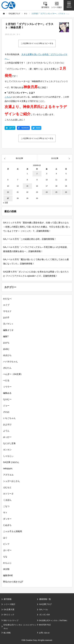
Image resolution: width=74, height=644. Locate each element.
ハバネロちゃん (10, 362)
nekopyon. (8, 468)
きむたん (7, 368)
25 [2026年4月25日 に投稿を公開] (56, 192)
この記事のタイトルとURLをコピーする (37, 43)
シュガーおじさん (11, 481)
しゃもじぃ (8, 456)
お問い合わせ (44, 633)
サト (18, 34)
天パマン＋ (8, 324)
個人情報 (7, 633)
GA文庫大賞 (9, 609)
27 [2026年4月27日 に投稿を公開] (8, 198)
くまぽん (7, 500)
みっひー (7, 437)
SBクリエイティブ (11, 620)
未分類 (6, 569)
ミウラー (7, 387)
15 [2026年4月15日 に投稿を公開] (27, 186)
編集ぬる (7, 393)
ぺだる (6, 380)
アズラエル (8, 475)
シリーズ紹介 (10, 604)
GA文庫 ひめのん (11, 462)
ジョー (6, 406)
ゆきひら (7, 355)
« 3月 (6, 203)
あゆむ (6, 349)
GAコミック (9, 615)
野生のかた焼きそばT (13, 582)
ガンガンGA (45, 615)
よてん (6, 431)
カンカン (7, 450)
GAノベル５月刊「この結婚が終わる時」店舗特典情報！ (30, 239)
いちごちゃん (9, 418)
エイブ (6, 305)
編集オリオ (8, 330)
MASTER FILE (45, 625)
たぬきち (7, 525)
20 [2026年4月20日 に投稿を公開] (8, 192)
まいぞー (7, 550)
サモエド (7, 311)
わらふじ (7, 563)
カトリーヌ (8, 494)
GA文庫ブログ (46, 604)
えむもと (7, 487)
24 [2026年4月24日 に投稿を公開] (47, 192)
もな (5, 557)
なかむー (7, 399)
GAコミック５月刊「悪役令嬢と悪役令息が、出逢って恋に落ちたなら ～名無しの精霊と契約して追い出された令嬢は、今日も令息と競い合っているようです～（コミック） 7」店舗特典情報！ (37, 227)
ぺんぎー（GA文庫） (13, 374)
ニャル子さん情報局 (13, 531)
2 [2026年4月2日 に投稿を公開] (37, 174)
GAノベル (44, 609)
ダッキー (7, 519)
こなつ (6, 506)
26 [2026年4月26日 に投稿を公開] (66, 192)
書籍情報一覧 (45, 599)
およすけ (7, 424)
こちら (8, 97)
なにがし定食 (9, 443)
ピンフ (6, 544)
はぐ (5, 538)
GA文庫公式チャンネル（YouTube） (54, 620)
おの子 (6, 318)
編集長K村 (8, 575)
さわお (6, 412)
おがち (6, 343)
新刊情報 (8, 599)
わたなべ (7, 299)
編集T (6, 336)
